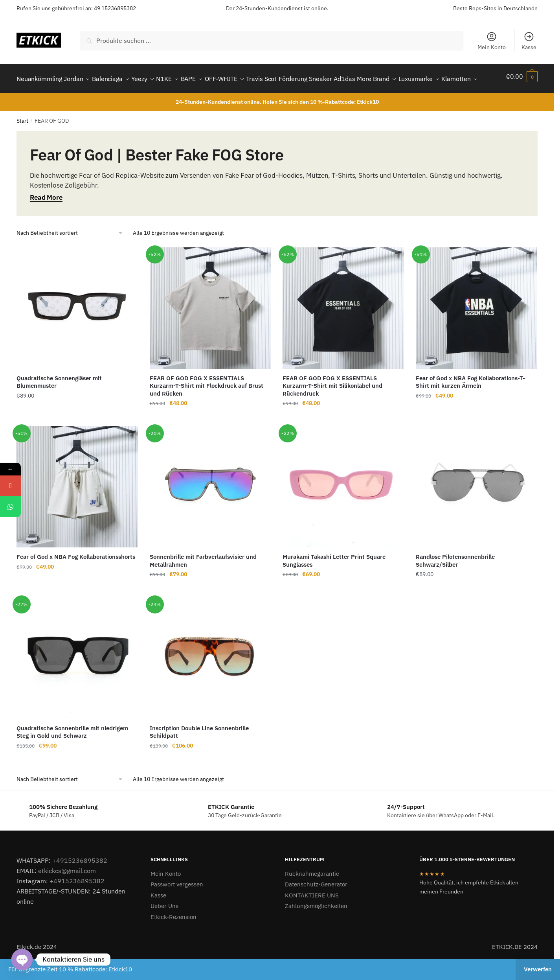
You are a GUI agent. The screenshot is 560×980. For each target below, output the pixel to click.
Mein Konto (492, 41)
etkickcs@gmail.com (67, 890)
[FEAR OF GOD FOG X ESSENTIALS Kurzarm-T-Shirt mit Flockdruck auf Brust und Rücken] (210, 327)
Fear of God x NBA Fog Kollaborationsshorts (76, 576)
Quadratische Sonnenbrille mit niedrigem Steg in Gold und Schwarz (72, 751)
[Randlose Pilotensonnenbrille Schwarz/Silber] (476, 506)
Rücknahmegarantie (312, 892)
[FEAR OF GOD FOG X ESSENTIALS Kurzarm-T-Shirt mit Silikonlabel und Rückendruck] (343, 327)
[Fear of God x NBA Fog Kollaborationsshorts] (77, 506)
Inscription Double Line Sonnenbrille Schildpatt (199, 751)
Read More (46, 216)
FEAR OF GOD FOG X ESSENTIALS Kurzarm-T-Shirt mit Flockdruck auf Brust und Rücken (207, 405)
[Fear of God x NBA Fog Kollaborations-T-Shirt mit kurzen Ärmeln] (476, 327)
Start (22, 140)
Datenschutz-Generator (316, 903)
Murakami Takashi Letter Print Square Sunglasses (334, 579)
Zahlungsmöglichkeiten (316, 925)
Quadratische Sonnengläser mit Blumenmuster (59, 401)
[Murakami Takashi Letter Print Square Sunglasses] (343, 506)
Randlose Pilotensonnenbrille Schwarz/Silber (455, 579)
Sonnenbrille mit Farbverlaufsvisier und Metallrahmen (203, 579)
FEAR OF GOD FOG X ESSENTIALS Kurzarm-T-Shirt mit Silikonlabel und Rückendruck (332, 405)
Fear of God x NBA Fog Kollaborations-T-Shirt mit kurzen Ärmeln (470, 401)
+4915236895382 (80, 879)
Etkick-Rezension (174, 936)
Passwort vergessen (177, 903)
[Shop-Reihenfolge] (70, 252)
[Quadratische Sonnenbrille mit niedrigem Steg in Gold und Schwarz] (77, 677)
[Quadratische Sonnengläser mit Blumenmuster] (77, 327)
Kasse (529, 41)
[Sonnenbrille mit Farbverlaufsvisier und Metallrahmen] (210, 506)
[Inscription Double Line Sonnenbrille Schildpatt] (210, 677)
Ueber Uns (164, 925)
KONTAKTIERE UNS (312, 914)
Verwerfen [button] (538, 969)
